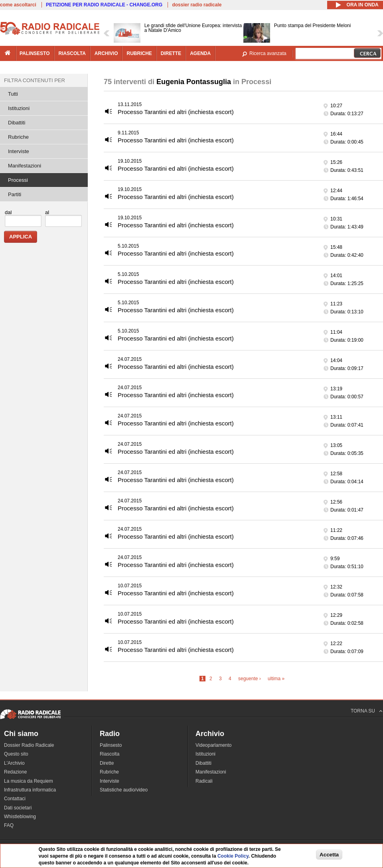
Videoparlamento (214, 745)
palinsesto (35, 53)
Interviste (19, 151)
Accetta (329, 855)
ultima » (276, 679)
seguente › (250, 679)
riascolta (72, 53)
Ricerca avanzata (268, 53)
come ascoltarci (18, 5)
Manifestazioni (25, 166)
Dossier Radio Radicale (29, 745)
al (47, 212)
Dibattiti (17, 123)
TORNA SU (363, 711)
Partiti (15, 194)
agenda (200, 53)
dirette (171, 53)
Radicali (204, 781)
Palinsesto (111, 745)
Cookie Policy (233, 856)
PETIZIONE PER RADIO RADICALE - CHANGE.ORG (104, 5)
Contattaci (15, 799)
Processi (18, 180)
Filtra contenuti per (35, 80)
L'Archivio (14, 763)
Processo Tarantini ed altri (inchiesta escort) (176, 112)
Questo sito (16, 754)
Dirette (107, 763)
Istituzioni (19, 108)
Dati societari (18, 808)
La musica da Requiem (29, 781)
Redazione (15, 772)
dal (8, 212)
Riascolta (110, 754)
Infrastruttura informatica (30, 790)
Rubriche (18, 137)
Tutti (13, 94)
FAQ (9, 825)
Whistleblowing (20, 817)
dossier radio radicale (197, 5)
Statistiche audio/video (124, 790)
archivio (106, 53)
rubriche (139, 53)
